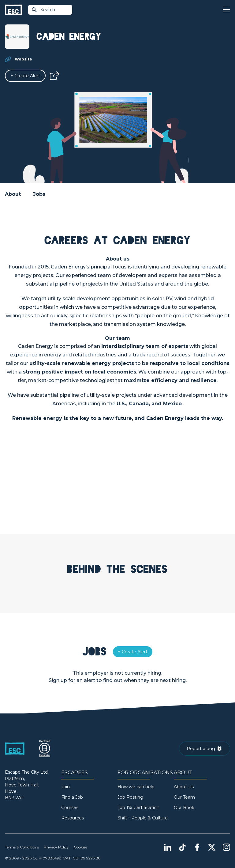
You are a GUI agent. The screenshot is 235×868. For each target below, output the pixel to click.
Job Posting (130, 797)
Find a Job (72, 797)
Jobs (39, 194)
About (13, 194)
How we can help (136, 787)
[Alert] (25, 76)
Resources (73, 818)
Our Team (184, 797)
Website (23, 59)
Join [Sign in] (65, 787)
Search (43, 10)
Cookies (80, 847)
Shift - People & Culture (143, 818)
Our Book (184, 808)
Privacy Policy (56, 847)
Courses (70, 808)
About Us (184, 787)
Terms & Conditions (22, 847)
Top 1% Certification (138, 808)
